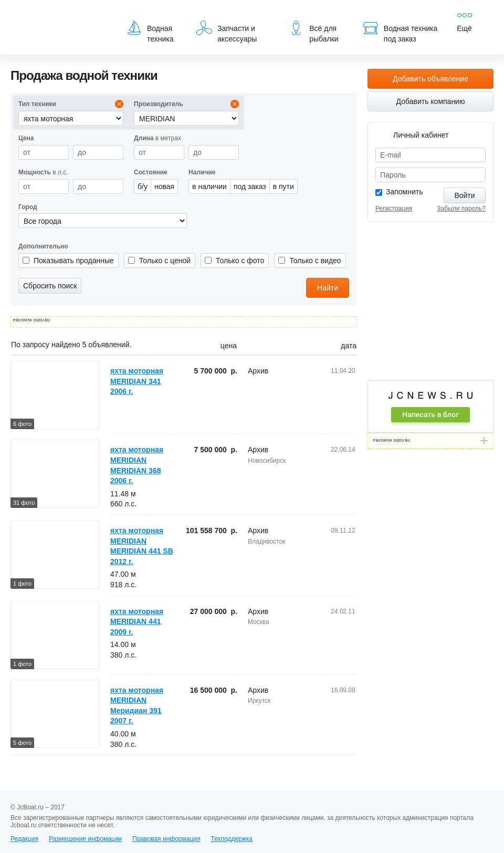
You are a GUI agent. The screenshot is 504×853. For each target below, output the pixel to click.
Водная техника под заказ (400, 32)
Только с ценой (165, 261)
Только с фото (240, 261)
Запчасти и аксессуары (227, 32)
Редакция (24, 839)
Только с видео (315, 261)
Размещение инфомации (85, 839)
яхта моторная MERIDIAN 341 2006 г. (137, 381)
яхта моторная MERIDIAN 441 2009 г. (137, 622)
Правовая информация (166, 839)
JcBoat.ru (61, 16)
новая (164, 186)
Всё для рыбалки (313, 32)
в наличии (209, 186)
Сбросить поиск (50, 286)
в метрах (157, 138)
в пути (283, 186)
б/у (143, 186)
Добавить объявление (430, 79)
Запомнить (405, 192)
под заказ (250, 186)
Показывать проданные (74, 261)
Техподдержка (232, 839)
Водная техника (150, 32)
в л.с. (43, 172)
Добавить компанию (431, 101)
